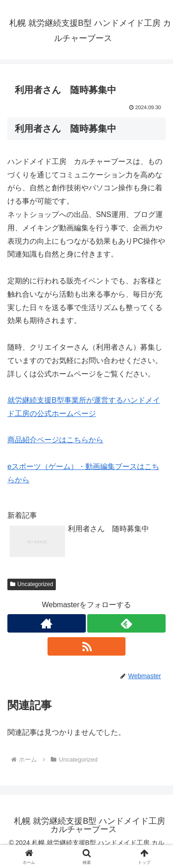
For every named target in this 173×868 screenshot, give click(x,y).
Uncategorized (32, 584)
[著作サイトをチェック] (47, 623)
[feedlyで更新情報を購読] (126, 623)
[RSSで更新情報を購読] (87, 646)
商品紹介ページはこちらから (55, 440)
